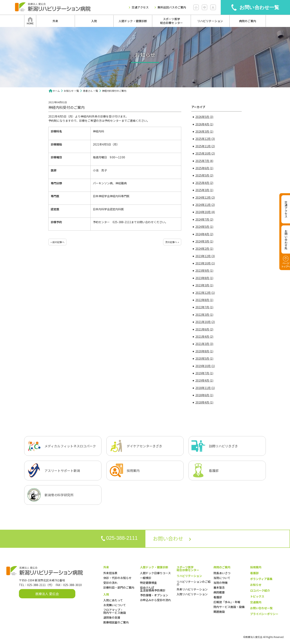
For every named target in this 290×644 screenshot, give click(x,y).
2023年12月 (205, 256)
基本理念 (219, 587)
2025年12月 (205, 139)
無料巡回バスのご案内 (172, 7)
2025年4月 (204, 183)
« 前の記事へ (57, 242)
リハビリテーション (210, 21)
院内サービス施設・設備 (229, 607)
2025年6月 (204, 168)
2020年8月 (204, 351)
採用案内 (256, 567)
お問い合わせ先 (286, 239)
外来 (55, 21)
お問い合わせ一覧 (259, 7)
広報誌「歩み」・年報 (227, 602)
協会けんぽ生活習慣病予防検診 (153, 589)
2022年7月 (204, 307)
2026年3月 (204, 131)
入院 (94, 21)
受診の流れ (110, 583)
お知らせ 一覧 (71, 91)
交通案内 (256, 602)
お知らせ (256, 585)
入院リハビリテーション (192, 594)
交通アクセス (140, 7)
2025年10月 (205, 153)
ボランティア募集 (261, 579)
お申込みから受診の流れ (155, 600)
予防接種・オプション (154, 595)
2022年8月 (204, 300)
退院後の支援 (112, 617)
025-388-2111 (118, 538)
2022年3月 (204, 315)
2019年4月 (204, 380)
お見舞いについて (115, 605)
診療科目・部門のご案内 (119, 587)
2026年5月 (204, 117)
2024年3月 (204, 241)
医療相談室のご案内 (116, 622)
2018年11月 (205, 388)
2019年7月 (204, 373)
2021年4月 (204, 336)
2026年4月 (204, 124)
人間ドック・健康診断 (133, 21)
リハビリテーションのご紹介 (194, 583)
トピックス (257, 596)
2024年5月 (204, 227)
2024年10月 (205, 212)
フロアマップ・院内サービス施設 (115, 611)
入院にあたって (113, 600)
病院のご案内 (248, 21)
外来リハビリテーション (192, 589)
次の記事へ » (172, 242)
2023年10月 (205, 263)
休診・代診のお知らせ (117, 578)
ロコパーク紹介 (260, 590)
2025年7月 (204, 161)
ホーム (56, 91)
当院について (222, 578)
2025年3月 (204, 190)
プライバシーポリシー (264, 614)
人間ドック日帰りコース (155, 573)
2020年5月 (204, 358)
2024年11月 (205, 205)
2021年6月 (204, 329)
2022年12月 (205, 293)
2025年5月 (204, 175)
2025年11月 (205, 146)
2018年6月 (204, 395)
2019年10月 (205, 366)
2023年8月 (204, 278)
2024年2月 (204, 249)
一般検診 (146, 578)
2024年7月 (204, 219)
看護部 (218, 597)
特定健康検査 (148, 583)
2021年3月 (204, 344)
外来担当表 (110, 573)
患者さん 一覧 (91, 91)
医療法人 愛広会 (47, 594)
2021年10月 (205, 322)
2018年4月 (204, 402)
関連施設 (219, 612)
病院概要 (219, 592)
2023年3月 (204, 285)
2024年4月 (204, 234)
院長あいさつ (222, 573)
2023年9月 (204, 270)
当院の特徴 (221, 583)
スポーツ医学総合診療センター (172, 21)
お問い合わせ (173, 539)
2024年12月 (205, 197)
